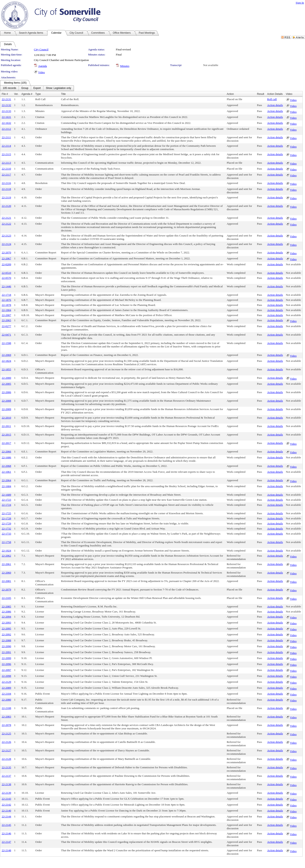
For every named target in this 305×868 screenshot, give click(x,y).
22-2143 (6, 799)
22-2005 (6, 384)
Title (63, 94)
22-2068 (6, 466)
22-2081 (6, 581)
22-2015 (6, 435)
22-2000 (6, 378)
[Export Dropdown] (37, 88)
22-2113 (6, 163)
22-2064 (6, 480)
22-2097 (6, 670)
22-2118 (6, 189)
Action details (275, 105)
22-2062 (6, 556)
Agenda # (27, 94)
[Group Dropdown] (25, 88)
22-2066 (6, 451)
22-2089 (6, 688)
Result (261, 94)
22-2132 (6, 105)
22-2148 (6, 850)
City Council (41, 49)
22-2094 (6, 617)
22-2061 (6, 564)
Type (38, 94)
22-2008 (6, 401)
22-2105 (6, 598)
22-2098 (6, 676)
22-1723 (6, 500)
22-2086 (6, 612)
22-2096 (6, 664)
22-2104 (6, 694)
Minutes (125, 66)
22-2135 (6, 767)
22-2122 (6, 224)
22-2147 (6, 842)
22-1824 (6, 361)
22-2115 (6, 154)
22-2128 (6, 759)
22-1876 (6, 300)
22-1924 (6, 551)
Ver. (16, 94)
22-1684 (6, 486)
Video (42, 72)
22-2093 (6, 623)
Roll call (272, 99)
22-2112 (6, 129)
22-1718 (6, 295)
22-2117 (6, 175)
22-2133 (6, 111)
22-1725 (6, 513)
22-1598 (6, 343)
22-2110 (6, 169)
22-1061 (6, 472)
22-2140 (6, 811)
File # (5, 94)
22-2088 (6, 640)
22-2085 (6, 606)
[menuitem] (9, 88)
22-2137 (6, 776)
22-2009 (6, 409)
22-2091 (6, 652)
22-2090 (6, 646)
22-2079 (6, 589)
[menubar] (37, 88)
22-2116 (6, 183)
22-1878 (6, 305)
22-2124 (6, 244)
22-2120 (6, 206)
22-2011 (6, 426)
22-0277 (6, 326)
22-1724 (6, 505)
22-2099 (6, 658)
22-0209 (6, 264)
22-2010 (6, 418)
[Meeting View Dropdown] (58, 88)
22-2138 (6, 784)
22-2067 (6, 258)
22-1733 (6, 534)
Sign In (300, 3)
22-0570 (6, 278)
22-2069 (6, 355)
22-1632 (6, 123)
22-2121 (6, 218)
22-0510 (6, 273)
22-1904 (6, 310)
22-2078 (6, 725)
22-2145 (6, 825)
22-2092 (6, 634)
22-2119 (6, 197)
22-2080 (6, 700)
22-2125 (6, 733)
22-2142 (6, 805)
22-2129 (6, 682)
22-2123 (6, 236)
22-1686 (6, 457)
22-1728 (6, 518)
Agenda (42, 66)
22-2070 (6, 252)
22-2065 (6, 320)
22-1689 (6, 495)
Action (230, 94)
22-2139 (6, 793)
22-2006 (6, 392)
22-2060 (6, 573)
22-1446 (6, 286)
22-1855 (6, 369)
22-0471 (6, 335)
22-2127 (6, 750)
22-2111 (6, 137)
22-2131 (6, 99)
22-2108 (6, 708)
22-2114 (6, 146)
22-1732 (6, 529)
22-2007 (6, 315)
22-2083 (6, 717)
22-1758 (6, 542)
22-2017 (6, 443)
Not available (211, 65)
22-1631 (6, 117)
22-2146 (6, 833)
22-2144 (6, 816)
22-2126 (6, 742)
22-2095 (6, 628)
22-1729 (6, 523)
